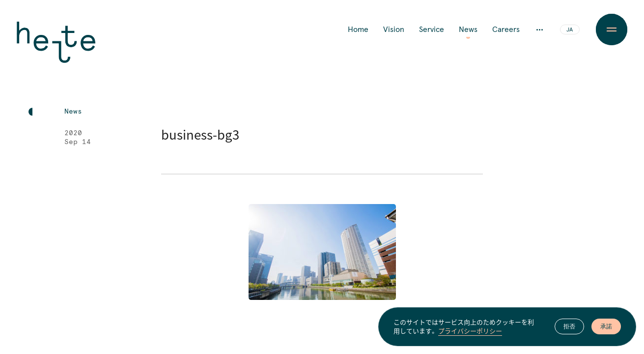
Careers (506, 29)
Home (358, 29)
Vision (394, 29)
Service (432, 29)
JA (570, 30)
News (468, 29)
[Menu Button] (612, 29)
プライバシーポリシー (470, 331)
